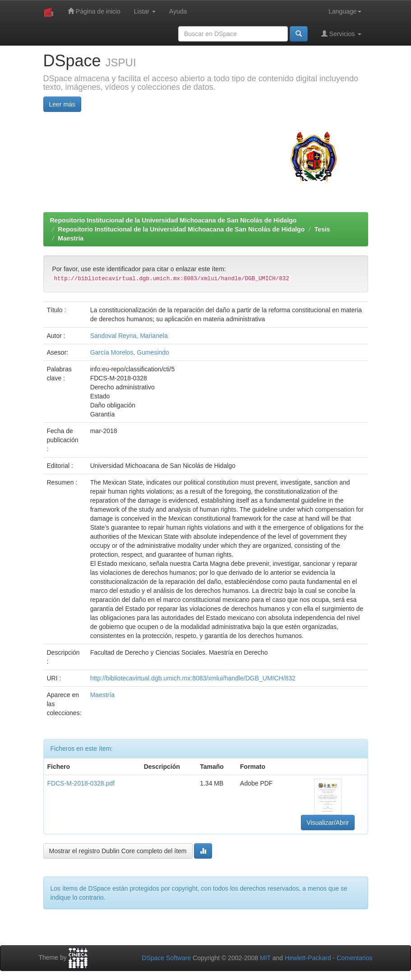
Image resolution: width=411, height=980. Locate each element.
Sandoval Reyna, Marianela (129, 336)
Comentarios (354, 958)
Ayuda (178, 11)
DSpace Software (166, 958)
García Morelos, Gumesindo (130, 352)
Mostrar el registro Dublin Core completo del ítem (118, 851)
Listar (145, 11)
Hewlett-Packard (308, 958)
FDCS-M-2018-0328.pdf (81, 783)
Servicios (341, 34)
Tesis (322, 229)
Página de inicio (94, 11)
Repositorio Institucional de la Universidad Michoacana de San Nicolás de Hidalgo (173, 220)
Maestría (71, 238)
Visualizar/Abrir (328, 823)
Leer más (62, 104)
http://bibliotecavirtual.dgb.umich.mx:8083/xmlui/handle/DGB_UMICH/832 (193, 678)
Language (345, 11)
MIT (265, 958)
